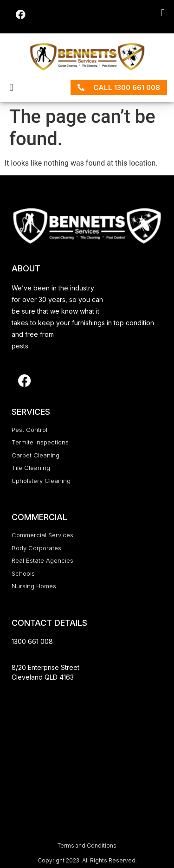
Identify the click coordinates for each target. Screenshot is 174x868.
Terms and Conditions (87, 845)
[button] (87, 14)
